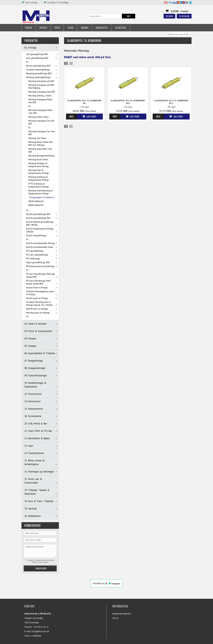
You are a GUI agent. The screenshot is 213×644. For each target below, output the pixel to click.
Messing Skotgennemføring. (41, 156)
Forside (29, 28)
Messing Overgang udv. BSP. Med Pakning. (41, 86)
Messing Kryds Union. (38, 159)
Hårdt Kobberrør (36, 201)
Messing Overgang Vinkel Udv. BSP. (40, 101)
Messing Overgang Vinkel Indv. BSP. (40, 112)
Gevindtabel (121, 28)
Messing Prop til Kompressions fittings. (39, 172)
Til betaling (184, 16)
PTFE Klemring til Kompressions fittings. (39, 185)
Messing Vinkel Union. (39, 117)
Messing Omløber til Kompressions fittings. (39, 165)
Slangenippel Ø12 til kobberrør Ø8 (84, 102)
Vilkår (70, 28)
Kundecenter (102, 28)
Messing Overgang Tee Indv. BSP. (42, 133)
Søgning (85, 28)
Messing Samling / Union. (40, 96)
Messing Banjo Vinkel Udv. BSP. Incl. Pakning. (41, 144)
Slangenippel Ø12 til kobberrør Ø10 (128, 102)
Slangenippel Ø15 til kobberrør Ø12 (171, 102)
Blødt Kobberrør (36, 205)
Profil (57, 28)
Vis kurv (169, 16)
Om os (115, 618)
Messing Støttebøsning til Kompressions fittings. (41, 192)
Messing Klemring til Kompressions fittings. (39, 178)
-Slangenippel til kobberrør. (41, 197)
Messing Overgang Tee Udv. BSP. (41, 122)
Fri (27, 210)
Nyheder (43, 28)
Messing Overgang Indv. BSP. (42, 92)
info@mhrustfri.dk (40, 631)
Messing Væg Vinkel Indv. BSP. (40, 150)
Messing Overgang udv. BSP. (41, 81)
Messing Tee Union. (37, 138)
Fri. (28, 62)
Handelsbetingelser (122, 614)
